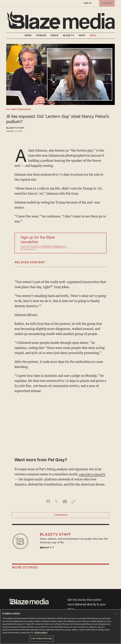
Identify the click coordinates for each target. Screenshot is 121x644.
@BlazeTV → (48, 557)
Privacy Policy (46, 246)
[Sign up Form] (85, 243)
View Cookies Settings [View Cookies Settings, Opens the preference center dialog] (41, 639)
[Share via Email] (65, 507)
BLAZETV (69, 36)
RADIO (55, 36)
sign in (87, 3)
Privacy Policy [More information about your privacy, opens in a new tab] (41, 633)
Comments (60, 521)
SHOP (82, 36)
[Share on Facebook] (47, 507)
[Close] (116, 614)
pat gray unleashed (19, 110)
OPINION (41, 36)
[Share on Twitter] (56, 507)
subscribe (106, 3)
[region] (60, 627)
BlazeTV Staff (15, 128)
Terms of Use (58, 246)
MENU (93, 36)
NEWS (28, 36)
